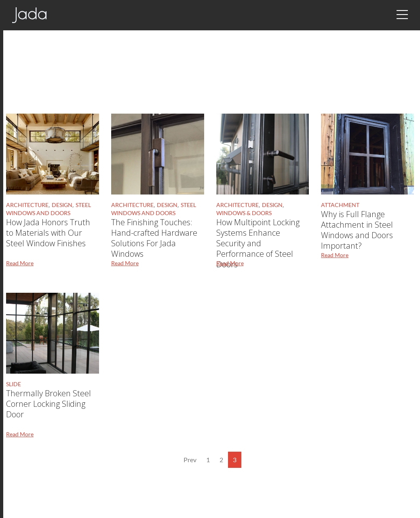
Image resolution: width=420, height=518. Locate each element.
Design (62, 205)
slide (14, 384)
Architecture (27, 205)
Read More (20, 263)
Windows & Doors (244, 213)
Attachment (340, 205)
